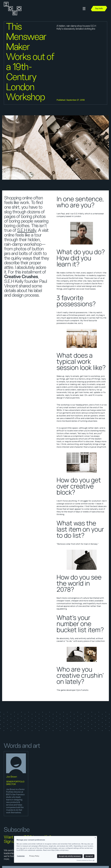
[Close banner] (95, 837)
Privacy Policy (34, 856)
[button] (84, 9)
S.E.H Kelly (27, 230)
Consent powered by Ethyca (85, 860)
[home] (12, 9)
